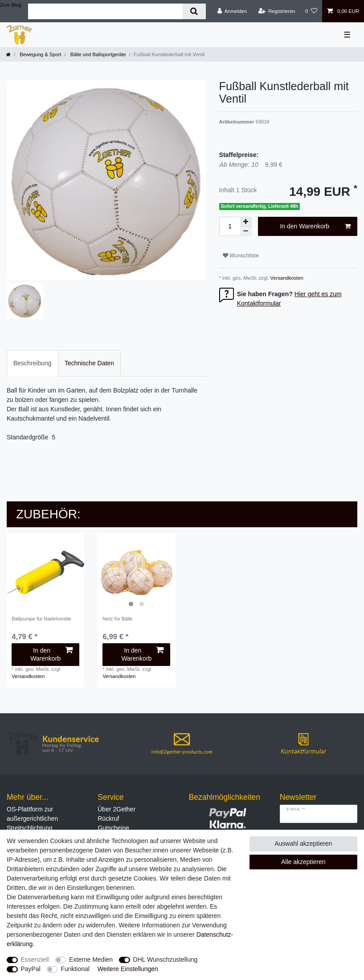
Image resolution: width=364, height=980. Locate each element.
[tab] (33, 363)
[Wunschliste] (311, 11)
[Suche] (194, 11)
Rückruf (108, 819)
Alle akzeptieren (303, 862)
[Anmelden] (232, 11)
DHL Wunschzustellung (166, 959)
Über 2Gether (117, 809)
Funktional (75, 969)
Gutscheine (113, 828)
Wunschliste (241, 256)
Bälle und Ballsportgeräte (98, 54)
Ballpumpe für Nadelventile (41, 619)
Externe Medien (91, 959)
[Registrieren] (276, 11)
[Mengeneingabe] (230, 226)
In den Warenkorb (315, 227)
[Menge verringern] (246, 231)
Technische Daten (89, 363)
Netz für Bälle (117, 619)
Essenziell (35, 959)
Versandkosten (286, 278)
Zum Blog (11, 5)
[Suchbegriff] (105, 11)
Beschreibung (33, 363)
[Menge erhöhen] (246, 222)
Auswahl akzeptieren (303, 844)
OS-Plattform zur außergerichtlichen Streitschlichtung (32, 819)
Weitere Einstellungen (128, 969)
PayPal (31, 969)
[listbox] (136, 572)
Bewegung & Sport (40, 54)
